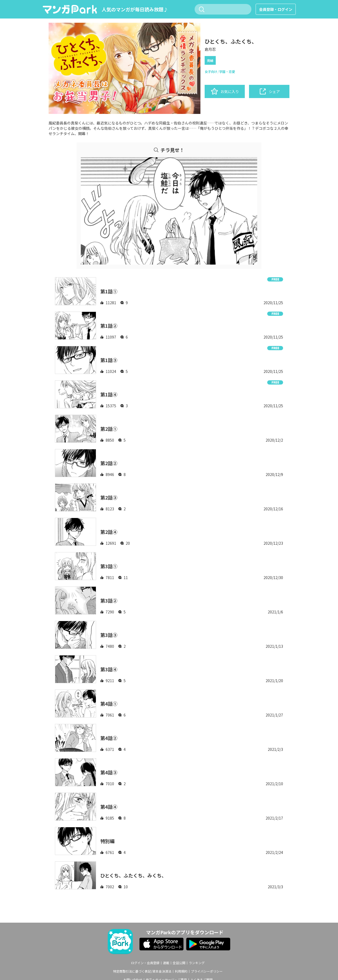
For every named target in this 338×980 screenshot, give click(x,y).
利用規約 (181, 971)
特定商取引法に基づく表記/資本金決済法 (142, 971)
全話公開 (179, 963)
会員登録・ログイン (276, 9)
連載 (166, 963)
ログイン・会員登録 (145, 963)
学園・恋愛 (227, 71)
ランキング (197, 963)
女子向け (211, 71)
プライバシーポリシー (207, 971)
